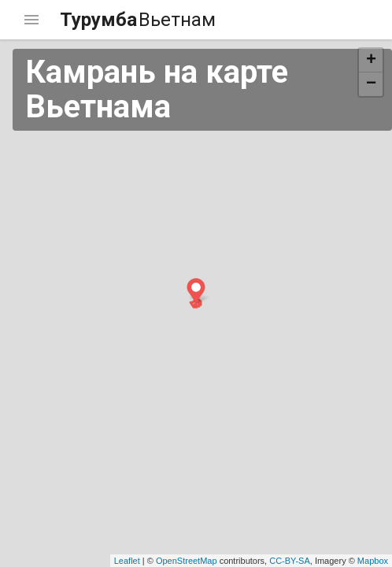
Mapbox (373, 561)
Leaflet (127, 561)
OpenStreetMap (187, 561)
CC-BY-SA (290, 561)
